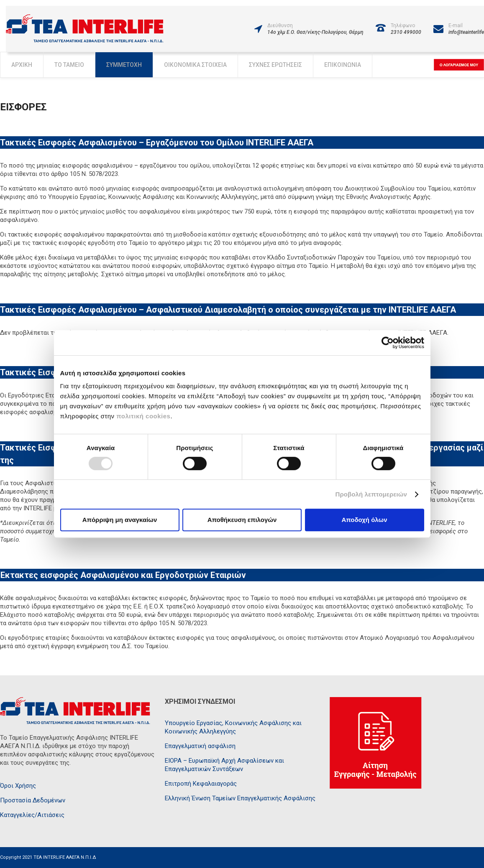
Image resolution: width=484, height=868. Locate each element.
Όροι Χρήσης (18, 786)
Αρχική (22, 65)
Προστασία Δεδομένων (33, 800)
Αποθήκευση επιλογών (242, 520)
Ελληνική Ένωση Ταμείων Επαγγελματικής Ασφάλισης (240, 798)
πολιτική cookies (143, 416)
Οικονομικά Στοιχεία (195, 65)
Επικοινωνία (343, 65)
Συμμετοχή (124, 65)
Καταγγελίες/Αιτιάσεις (32, 815)
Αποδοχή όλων (364, 520)
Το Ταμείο (69, 65)
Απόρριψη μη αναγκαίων (120, 520)
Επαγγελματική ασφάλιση (200, 746)
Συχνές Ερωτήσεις (275, 65)
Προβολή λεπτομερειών (371, 494)
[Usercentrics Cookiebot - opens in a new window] (388, 343)
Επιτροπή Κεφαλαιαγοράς (201, 784)
